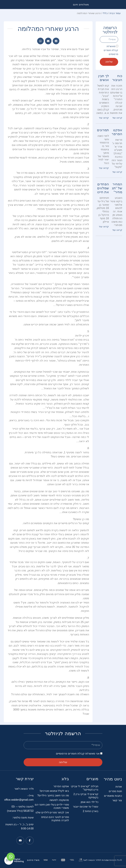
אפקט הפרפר (117, 132)
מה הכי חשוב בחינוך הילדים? (53, 795)
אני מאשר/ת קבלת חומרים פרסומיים (78, 754)
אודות (119, 787)
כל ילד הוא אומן (89, 802)
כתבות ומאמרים (113, 796)
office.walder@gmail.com (19, 800)
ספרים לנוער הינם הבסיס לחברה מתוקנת (55, 819)
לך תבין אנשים (104, 78)
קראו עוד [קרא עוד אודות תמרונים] (104, 168)
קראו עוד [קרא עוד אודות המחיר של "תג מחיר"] (117, 230)
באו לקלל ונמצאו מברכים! (54, 791)
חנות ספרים (115, 791)
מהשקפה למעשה (59, 800)
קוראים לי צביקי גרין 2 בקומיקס (86, 796)
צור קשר (117, 800)
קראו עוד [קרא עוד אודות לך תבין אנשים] (104, 118)
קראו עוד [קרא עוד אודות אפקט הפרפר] (117, 172)
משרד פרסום (33, 860)
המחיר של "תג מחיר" (117, 188)
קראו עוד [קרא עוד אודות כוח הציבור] (117, 118)
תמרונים (103, 130)
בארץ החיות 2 (90, 811)
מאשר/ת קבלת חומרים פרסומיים (111, 50)
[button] (56, 41)
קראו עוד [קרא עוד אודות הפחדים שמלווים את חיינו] (104, 226)
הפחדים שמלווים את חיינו (103, 188)
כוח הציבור (117, 78)
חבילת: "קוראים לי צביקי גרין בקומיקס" (85, 788)
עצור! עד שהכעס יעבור (86, 807)
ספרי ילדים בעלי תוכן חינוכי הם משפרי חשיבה (52, 806)
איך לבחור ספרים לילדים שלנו (52, 812)
